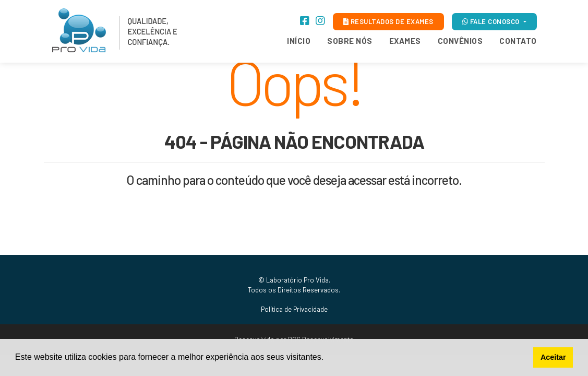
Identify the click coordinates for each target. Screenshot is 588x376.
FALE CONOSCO (492, 21)
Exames (405, 41)
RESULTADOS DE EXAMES (388, 21)
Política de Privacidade (294, 309)
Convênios (460, 41)
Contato (518, 41)
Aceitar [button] (553, 357)
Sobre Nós (350, 41)
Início (299, 41)
